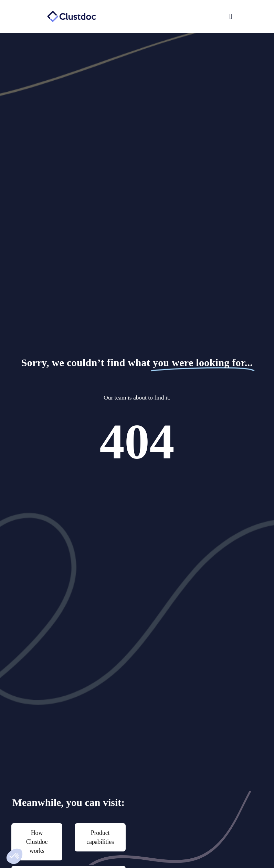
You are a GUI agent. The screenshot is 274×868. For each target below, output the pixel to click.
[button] (186, 17)
